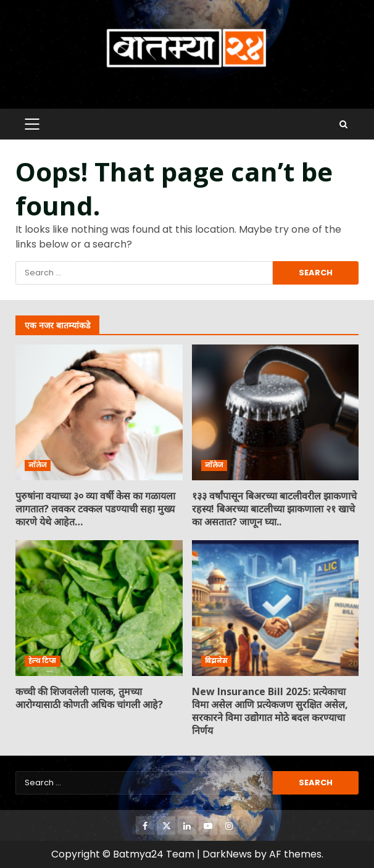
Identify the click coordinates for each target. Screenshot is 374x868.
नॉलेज (38, 465)
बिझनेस (216, 661)
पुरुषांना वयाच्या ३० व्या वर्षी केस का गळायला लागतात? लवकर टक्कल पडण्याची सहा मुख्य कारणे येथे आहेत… (99, 412)
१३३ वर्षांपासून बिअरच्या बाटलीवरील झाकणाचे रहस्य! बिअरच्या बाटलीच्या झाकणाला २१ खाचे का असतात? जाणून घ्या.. (276, 412)
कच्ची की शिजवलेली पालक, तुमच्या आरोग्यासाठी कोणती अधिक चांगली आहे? (99, 608)
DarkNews (227, 854)
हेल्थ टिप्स (43, 661)
